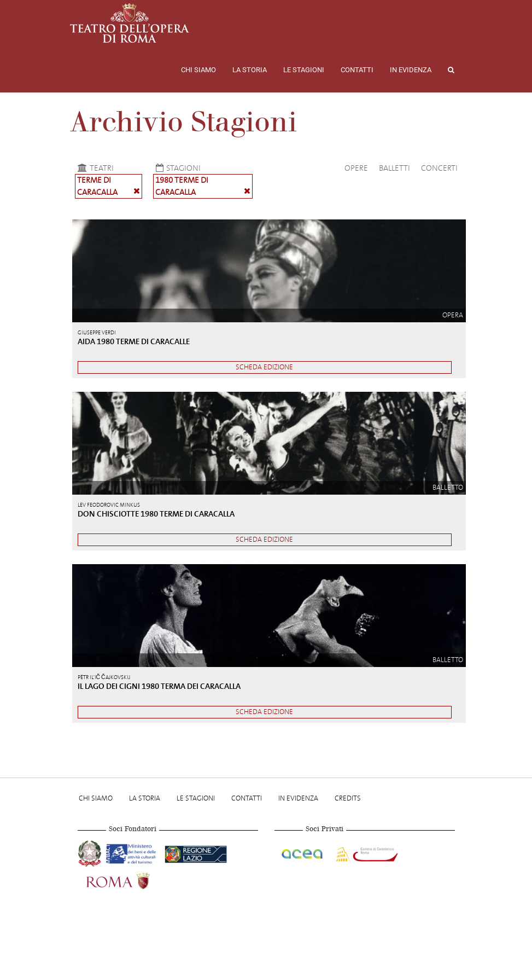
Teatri (94, 168)
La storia (250, 70)
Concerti (439, 168)
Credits (348, 798)
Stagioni (177, 168)
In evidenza (411, 70)
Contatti (357, 70)
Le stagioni (304, 70)
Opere (356, 168)
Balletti (394, 168)
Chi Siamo (198, 70)
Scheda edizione (264, 367)
